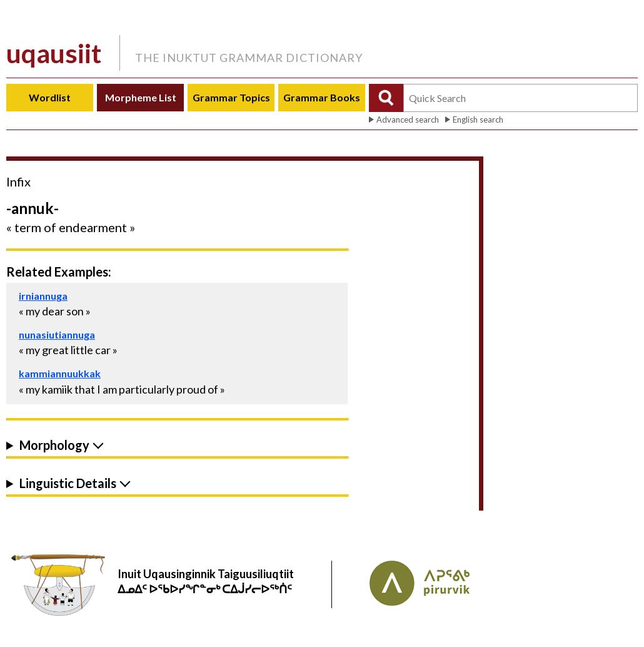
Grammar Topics (231, 97)
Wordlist (50, 97)
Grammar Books (322, 97)
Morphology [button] (54, 445)
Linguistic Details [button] (68, 483)
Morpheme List (141, 97)
